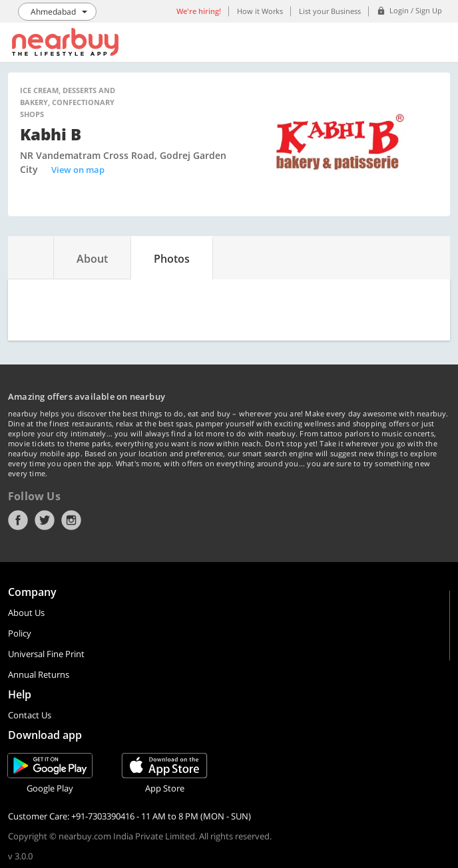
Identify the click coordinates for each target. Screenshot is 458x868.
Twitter (45, 520)
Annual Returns (39, 674)
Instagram (71, 520)
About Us (26, 613)
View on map (78, 170)
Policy (20, 633)
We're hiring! (199, 11)
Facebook (18, 520)
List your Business (330, 11)
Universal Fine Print (46, 654)
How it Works (260, 11)
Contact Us (30, 715)
